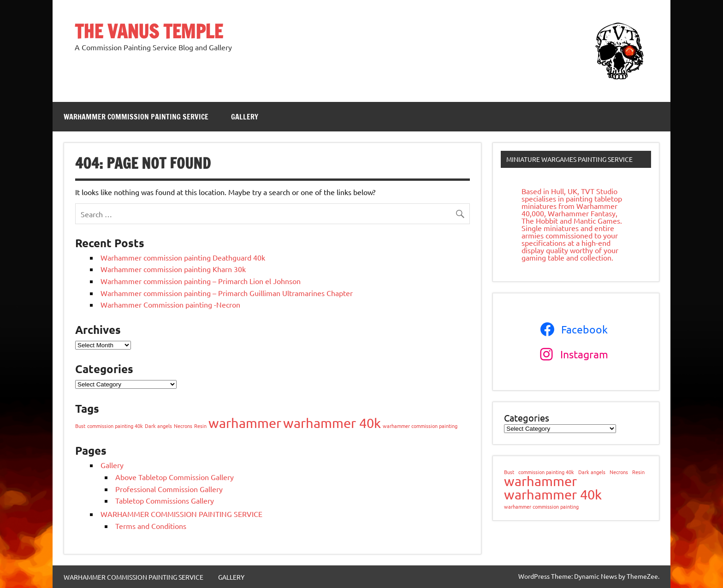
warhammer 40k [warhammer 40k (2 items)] (332, 423)
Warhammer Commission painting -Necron (170, 304)
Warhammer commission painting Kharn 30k (173, 269)
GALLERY (245, 117)
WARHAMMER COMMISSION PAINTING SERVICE (136, 117)
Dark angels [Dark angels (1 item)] (158, 426)
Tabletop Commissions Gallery (165, 500)
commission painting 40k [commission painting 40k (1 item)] (115, 426)
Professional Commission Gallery (169, 489)
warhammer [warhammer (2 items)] (245, 423)
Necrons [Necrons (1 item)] (183, 426)
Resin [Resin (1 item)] (200, 426)
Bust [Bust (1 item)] (80, 426)
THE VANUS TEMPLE (149, 31)
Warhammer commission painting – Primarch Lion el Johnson (201, 281)
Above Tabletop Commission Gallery (175, 477)
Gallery (112, 465)
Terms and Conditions (151, 526)
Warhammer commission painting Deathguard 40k (183, 257)
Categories (527, 418)
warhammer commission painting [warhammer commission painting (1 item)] (420, 426)
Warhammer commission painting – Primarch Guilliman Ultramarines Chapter (227, 293)
